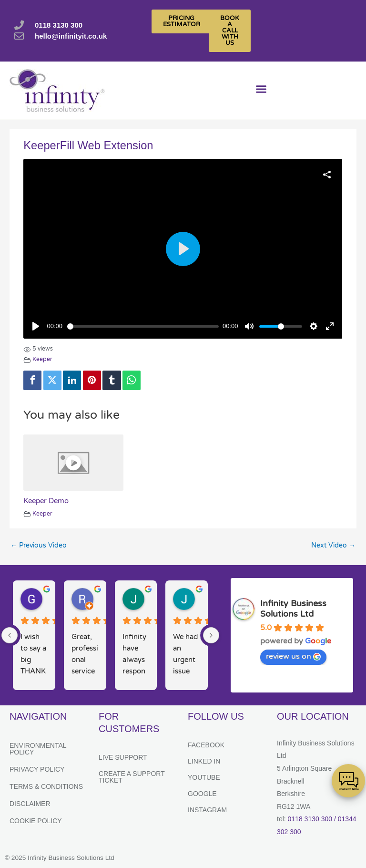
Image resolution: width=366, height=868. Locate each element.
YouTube (204, 777)
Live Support (123, 757)
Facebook (206, 745)
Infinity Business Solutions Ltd (293, 609)
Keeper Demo (46, 501)
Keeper (42, 359)
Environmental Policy (38, 749)
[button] (261, 90)
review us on (293, 656)
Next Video (333, 545)
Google (202, 794)
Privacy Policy (37, 769)
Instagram (207, 810)
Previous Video (39, 545)
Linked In (204, 761)
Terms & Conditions (46, 786)
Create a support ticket (132, 777)
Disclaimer (30, 804)
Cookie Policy (36, 821)
